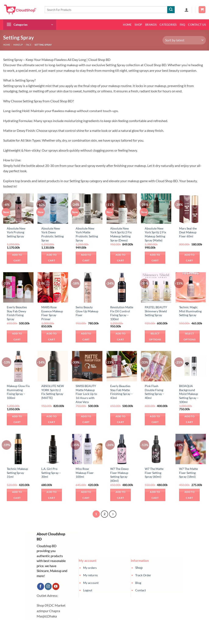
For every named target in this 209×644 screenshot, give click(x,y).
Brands (151, 25)
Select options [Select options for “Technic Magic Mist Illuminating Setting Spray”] (189, 336)
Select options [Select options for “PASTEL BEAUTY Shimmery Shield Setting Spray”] (155, 336)
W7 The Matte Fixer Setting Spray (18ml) (188, 473)
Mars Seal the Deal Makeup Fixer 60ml (188, 232)
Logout (88, 590)
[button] (187, 10)
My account (91, 583)
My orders (90, 568)
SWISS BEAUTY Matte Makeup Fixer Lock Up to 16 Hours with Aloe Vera (86, 394)
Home (127, 25)
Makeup (18, 45)
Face (29, 45)
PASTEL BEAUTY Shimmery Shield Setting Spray (156, 311)
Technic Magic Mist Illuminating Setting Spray (190, 311)
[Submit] (171, 10)
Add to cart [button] (17, 258)
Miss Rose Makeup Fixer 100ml (85, 473)
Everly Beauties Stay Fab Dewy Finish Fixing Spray (17, 313)
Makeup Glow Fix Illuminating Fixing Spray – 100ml (18, 392)
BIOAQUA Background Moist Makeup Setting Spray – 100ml (189, 394)
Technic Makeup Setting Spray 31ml (17, 473)
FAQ (183, 25)
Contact (141, 590)
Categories (168, 25)
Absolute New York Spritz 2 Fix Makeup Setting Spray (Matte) (155, 234)
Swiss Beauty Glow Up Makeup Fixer (87, 311)
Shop (138, 25)
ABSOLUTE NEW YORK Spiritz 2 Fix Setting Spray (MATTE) (53, 392)
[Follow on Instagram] (48, 586)
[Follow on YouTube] (56, 586)
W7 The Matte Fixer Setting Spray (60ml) (154, 473)
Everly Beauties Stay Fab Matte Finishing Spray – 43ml (121, 392)
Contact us (197, 25)
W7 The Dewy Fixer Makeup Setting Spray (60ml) (119, 475)
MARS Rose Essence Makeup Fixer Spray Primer (52, 313)
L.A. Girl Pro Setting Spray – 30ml (51, 473)
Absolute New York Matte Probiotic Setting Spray (87, 234)
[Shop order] (184, 40)
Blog (138, 583)
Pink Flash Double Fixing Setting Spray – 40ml (155, 392)
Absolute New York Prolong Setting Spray (16, 232)
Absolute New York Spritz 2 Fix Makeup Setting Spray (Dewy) (121, 234)
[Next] (113, 514)
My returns (90, 575)
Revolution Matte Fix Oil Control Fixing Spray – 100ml (122, 313)
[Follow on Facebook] (41, 586)
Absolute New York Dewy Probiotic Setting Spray (52, 234)
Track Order (143, 575)
